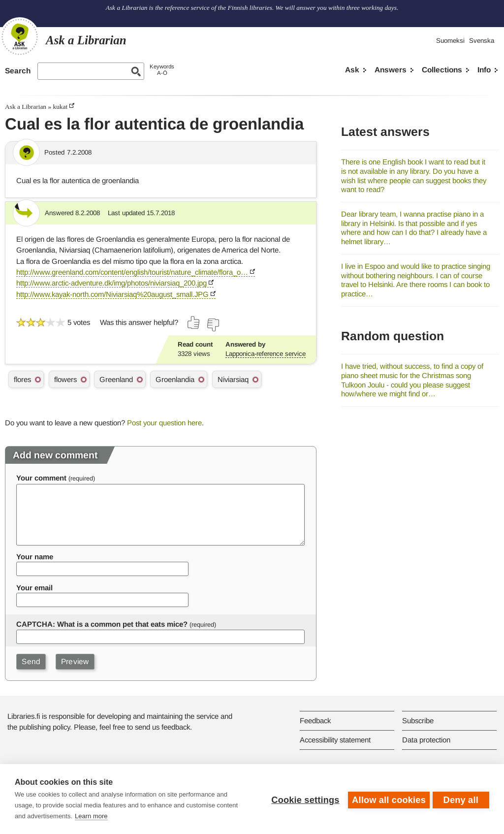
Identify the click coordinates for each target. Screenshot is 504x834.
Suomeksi (450, 41)
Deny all (461, 799)
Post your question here (164, 423)
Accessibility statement (335, 740)
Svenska (482, 41)
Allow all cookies (387, 799)
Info (484, 70)
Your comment (41, 478)
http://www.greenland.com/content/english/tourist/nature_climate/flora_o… (132, 272)
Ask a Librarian (26, 107)
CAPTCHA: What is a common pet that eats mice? (102, 624)
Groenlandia (175, 379)
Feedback (315, 721)
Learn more (91, 816)
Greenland (116, 379)
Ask (352, 70)
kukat (60, 107)
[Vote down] (213, 325)
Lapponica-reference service (266, 354)
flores (22, 379)
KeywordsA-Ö (162, 70)
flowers (65, 379)
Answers (391, 70)
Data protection (426, 740)
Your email (34, 588)
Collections (442, 70)
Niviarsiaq (233, 379)
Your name (35, 557)
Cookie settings (303, 799)
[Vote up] (194, 322)
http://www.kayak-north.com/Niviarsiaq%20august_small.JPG (112, 294)
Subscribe (418, 721)
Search (18, 71)
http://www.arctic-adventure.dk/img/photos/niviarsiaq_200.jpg (111, 283)
